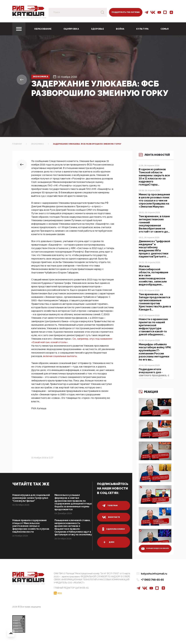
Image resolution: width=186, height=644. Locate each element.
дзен (108, 542)
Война (120, 29)
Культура (142, 29)
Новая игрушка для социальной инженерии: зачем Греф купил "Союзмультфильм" (28, 500)
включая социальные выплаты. (60, 356)
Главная (17, 144)
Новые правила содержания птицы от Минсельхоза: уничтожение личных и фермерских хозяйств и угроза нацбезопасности (31, 532)
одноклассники (113, 529)
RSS (60, 600)
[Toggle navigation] (19, 29)
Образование (43, 29)
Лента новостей (153, 157)
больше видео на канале (153, 554)
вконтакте (111, 517)
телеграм (110, 506)
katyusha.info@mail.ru (154, 581)
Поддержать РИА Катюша (126, 12)
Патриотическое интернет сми (29, 18)
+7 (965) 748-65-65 (152, 587)
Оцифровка (71, 29)
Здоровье (97, 29)
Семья (165, 29)
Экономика (43, 77)
